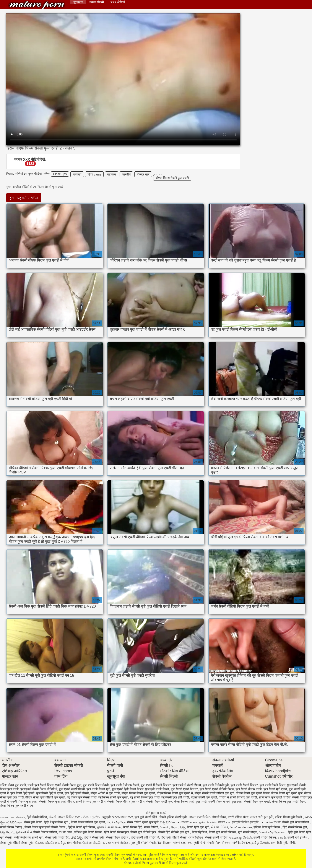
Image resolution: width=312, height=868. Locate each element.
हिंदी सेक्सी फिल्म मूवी (295, 827)
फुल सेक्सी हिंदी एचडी (23, 793)
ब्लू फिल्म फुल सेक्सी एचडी (82, 797)
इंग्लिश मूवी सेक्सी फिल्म (88, 832)
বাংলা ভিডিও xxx (69, 817)
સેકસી (53, 817)
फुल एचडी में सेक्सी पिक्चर (156, 785)
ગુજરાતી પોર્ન (24, 832)
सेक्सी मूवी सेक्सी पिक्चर (223, 832)
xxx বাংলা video (187, 822)
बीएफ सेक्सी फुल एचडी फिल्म (253, 793)
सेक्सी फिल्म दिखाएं (11, 827)
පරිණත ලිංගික (91, 817)
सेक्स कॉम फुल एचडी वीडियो (275, 797)
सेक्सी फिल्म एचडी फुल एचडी (190, 801)
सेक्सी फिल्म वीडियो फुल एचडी (88, 822)
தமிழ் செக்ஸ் (260, 843)
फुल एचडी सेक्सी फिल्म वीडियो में (39, 789)
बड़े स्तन (112, 174)
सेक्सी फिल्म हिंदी (133, 827)
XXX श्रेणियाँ (118, 2)
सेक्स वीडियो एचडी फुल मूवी (143, 822)
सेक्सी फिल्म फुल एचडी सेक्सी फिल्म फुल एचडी (37, 5)
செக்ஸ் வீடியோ (93, 843)
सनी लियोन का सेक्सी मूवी (29, 837)
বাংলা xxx (224, 822)
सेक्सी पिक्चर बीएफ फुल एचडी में (126, 801)
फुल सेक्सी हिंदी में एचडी (50, 793)
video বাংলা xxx (123, 817)
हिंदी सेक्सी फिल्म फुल (117, 832)
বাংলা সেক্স (66, 832)
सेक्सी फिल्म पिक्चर (219, 843)
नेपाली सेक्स (219, 817)
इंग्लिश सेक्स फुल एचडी (13, 785)
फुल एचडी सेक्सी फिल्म (273, 785)
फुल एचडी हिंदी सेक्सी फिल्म (128, 789)
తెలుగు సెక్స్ (178, 827)
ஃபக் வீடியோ (116, 822)
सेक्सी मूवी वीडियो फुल (144, 832)
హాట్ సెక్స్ (76, 837)
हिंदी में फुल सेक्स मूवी (56, 822)
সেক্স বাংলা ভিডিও (117, 843)
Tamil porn (165, 843)
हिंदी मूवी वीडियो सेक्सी (174, 837)
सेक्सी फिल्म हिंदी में (118, 837)
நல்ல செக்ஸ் (208, 822)
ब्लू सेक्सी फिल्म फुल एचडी (145, 797)
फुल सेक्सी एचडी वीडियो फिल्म (217, 789)
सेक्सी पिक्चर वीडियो (45, 832)
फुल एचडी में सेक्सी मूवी (216, 785)
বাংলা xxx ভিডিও (200, 817)
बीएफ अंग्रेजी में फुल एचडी (105, 793)
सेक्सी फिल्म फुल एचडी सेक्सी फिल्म (45, 827)
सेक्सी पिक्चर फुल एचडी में (91, 801)
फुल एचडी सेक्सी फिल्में (72, 789)
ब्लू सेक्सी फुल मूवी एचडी (175, 797)
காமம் (282, 837)
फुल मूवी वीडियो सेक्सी (143, 843)
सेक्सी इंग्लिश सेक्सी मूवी (174, 817)
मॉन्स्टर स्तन (143, 174)
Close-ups (60, 174)
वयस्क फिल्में (97, 2)
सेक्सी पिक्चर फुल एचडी (24, 801)
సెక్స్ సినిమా (167, 822)
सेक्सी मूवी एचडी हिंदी (57, 837)
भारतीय (126, 174)
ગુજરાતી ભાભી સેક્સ (109, 827)
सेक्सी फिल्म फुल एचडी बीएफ (17, 806)
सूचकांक (78, 2)
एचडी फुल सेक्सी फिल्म (41, 785)
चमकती (77, 174)
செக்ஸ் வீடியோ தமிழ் (50, 843)
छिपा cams (94, 174)
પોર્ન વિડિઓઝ (241, 843)
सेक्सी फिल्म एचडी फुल (159, 801)
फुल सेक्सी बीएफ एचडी (249, 789)
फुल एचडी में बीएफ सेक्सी (125, 785)
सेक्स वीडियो (74, 843)
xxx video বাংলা (270, 822)
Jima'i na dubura (241, 827)
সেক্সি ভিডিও (196, 837)
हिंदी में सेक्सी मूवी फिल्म (81, 827)
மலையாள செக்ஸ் (12, 817)
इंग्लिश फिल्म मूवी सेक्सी (289, 817)
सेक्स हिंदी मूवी (279, 843)
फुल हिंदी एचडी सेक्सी (77, 793)
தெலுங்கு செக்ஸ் (241, 837)
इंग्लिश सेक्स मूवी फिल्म (267, 827)
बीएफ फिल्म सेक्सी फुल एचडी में (175, 793)
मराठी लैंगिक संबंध (238, 817)
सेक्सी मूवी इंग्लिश (298, 837)
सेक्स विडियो (151, 827)
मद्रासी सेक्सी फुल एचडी (204, 797)
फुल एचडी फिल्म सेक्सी (96, 785)
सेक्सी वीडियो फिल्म (265, 837)
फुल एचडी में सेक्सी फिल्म (187, 785)
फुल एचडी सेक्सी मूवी (98, 789)
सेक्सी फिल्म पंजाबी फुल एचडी (226, 801)
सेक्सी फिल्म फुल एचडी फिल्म (289, 801)
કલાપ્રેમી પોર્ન (196, 843)
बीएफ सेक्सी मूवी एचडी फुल (287, 793)
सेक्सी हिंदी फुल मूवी (198, 827)
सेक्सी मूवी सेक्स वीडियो (296, 822)
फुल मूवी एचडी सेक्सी (157, 789)
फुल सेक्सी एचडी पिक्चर (184, 789)
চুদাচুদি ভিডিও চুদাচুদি (245, 822)
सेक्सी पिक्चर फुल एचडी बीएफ (57, 801)
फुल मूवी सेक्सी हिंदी (146, 817)
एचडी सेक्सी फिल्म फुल (68, 785)
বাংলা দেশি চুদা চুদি (262, 817)
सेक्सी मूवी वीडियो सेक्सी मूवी (17, 843)
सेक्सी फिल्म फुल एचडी (257, 801)
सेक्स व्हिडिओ (199, 832)
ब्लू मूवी (107, 817)
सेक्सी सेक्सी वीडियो (216, 837)
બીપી (292, 843)
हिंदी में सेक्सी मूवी (94, 837)
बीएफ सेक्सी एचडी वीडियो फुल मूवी (214, 793)
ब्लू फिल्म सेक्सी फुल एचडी (113, 797)
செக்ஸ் (165, 827)
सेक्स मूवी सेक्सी (33, 822)
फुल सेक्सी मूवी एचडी (275, 789)
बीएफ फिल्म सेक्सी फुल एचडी (172, 178)
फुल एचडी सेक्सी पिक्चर (244, 785)
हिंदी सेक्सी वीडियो (37, 817)
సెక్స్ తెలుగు (7, 832)
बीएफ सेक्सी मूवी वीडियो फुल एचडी (45, 797)
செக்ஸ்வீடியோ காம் (273, 832)
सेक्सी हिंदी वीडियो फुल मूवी (174, 832)
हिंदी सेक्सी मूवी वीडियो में (145, 837)
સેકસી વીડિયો (220, 827)
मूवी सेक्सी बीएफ (248, 832)
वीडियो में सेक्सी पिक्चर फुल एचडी (238, 797)
